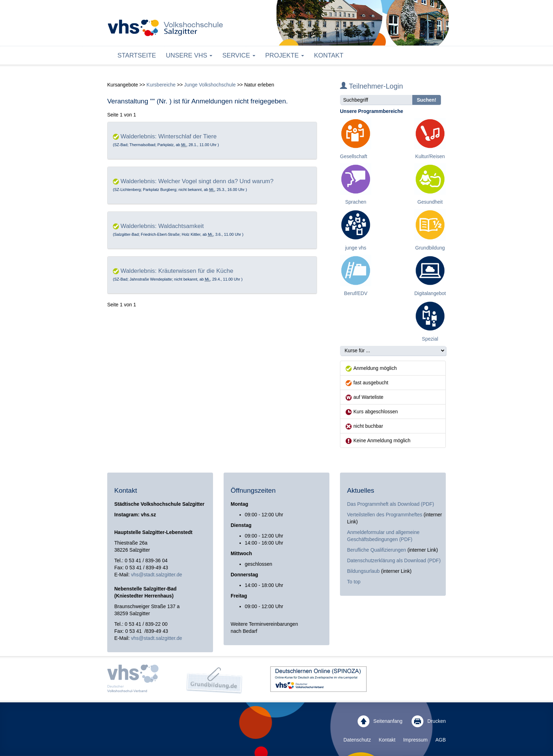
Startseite (137, 55)
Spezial (430, 339)
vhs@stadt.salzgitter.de (156, 575)
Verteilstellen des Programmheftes (385, 515)
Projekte (285, 55)
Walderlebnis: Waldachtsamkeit (162, 226)
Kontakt (329, 55)
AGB (440, 740)
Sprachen (356, 202)
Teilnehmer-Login (372, 86)
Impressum (415, 740)
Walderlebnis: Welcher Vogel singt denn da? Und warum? (197, 181)
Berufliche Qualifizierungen (377, 550)
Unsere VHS (189, 55)
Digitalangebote (432, 293)
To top (354, 582)
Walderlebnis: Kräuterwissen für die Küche (177, 271)
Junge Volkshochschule (210, 85)
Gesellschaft (354, 156)
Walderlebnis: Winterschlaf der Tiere (169, 136)
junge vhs (356, 248)
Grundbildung (430, 248)
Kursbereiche (161, 85)
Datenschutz (357, 740)
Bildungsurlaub (363, 571)
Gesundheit (430, 202)
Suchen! (427, 100)
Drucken (429, 721)
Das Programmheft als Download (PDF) (391, 504)
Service (239, 55)
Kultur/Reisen (430, 156)
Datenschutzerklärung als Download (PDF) (394, 560)
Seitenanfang (380, 721)
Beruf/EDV (356, 293)
